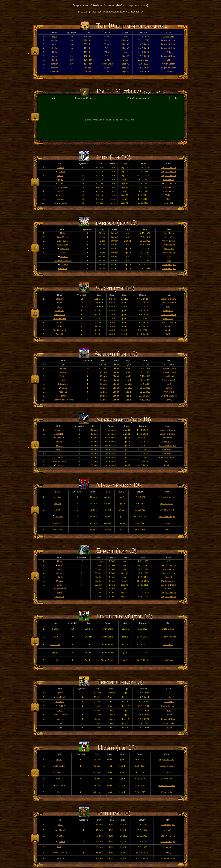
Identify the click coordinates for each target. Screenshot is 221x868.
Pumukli (60, 334)
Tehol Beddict (60, 319)
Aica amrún (168, 847)
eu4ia (55, 60)
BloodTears (63, 237)
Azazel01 (60, 183)
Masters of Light (168, 842)
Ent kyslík (60, 785)
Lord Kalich (63, 245)
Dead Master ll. (60, 853)
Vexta (60, 710)
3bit (59, 792)
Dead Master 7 (60, 715)
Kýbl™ (62, 706)
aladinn (55, 40)
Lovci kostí (169, 72)
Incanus (60, 199)
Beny (55, 637)
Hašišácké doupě (167, 517)
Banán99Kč (57, 523)
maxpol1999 (60, 315)
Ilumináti (168, 577)
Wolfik (60, 176)
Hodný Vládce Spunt (63, 400)
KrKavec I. (63, 384)
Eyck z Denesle (60, 187)
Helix (55, 52)
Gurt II (59, 457)
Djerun (60, 693)
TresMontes (62, 697)
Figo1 (55, 36)
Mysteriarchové (167, 510)
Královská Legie (169, 241)
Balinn (60, 847)
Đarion (63, 376)
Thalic (59, 445)
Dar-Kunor (55, 645)
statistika (141, 5)
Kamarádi (167, 438)
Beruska (59, 516)
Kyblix (60, 593)
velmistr (57, 497)
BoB (169, 52)
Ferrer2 (55, 652)
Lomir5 (60, 191)
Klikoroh (60, 453)
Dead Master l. (60, 330)
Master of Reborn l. (63, 261)
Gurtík (59, 326)
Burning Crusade (169, 396)
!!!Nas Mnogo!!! (169, 233)
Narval (59, 442)
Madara (64, 264)
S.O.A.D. (169, 693)
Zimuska (60, 195)
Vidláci (168, 195)
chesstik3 (57, 530)
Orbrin (62, 171)
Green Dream (169, 64)
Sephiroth (64, 249)
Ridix (60, 728)
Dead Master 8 (60, 589)
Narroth (63, 396)
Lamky (168, 326)
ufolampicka (59, 766)
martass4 (60, 858)
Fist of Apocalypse (167, 445)
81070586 (60, 322)
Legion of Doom (169, 40)
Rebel (63, 253)
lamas (55, 44)
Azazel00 (55, 72)
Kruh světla (169, 36)
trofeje (129, 5)
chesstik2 (55, 660)
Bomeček (63, 269)
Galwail (57, 510)
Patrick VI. (60, 597)
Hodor (59, 449)
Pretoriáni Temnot (167, 457)
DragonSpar (63, 241)
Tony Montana (60, 203)
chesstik (60, 465)
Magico (60, 581)
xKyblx (60, 577)
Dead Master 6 (59, 461)
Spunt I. (64, 257)
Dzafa (65, 388)
